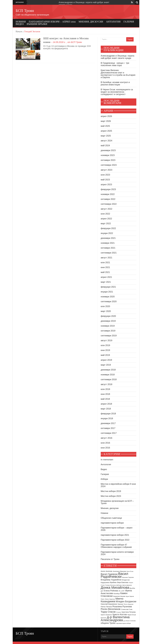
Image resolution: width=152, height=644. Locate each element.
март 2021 (106, 282)
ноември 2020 (108, 297)
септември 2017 (109, 433)
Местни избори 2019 (111, 491)
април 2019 (106, 360)
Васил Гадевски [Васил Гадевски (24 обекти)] (109, 574)
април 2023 (106, 185)
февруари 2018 (108, 414)
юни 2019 (105, 350)
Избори (104, 479)
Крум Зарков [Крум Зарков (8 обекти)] (130, 596)
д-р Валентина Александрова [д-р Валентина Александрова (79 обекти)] (115, 619)
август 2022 (106, 209)
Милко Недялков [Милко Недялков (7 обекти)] (110, 599)
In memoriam (107, 460)
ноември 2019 (108, 326)
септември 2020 (109, 301)
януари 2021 (107, 292)
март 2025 (106, 136)
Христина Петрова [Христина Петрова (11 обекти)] (128, 612)
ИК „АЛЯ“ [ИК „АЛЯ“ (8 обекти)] (122, 591)
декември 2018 (108, 370)
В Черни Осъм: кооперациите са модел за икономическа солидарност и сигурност (117, 92)
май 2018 (105, 399)
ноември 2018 (108, 375)
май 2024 (105, 146)
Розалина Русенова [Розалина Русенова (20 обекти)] (122, 607)
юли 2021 (105, 262)
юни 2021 (105, 267)
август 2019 (106, 340)
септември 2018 (109, 379)
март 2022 (106, 224)
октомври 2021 (108, 248)
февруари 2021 (108, 287)
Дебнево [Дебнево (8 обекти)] (119, 585)
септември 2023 (109, 165)
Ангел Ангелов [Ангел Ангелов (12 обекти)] (106, 571)
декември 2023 (108, 150)
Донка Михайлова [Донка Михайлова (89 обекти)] (115, 588)
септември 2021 (109, 253)
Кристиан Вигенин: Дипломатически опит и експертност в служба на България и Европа (118, 74)
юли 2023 (105, 175)
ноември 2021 (108, 243)
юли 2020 (105, 306)
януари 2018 (107, 418)
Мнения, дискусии (91, 22)
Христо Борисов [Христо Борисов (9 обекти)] (106, 615)
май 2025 (105, 126)
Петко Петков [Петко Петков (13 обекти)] (106, 607)
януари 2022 (107, 233)
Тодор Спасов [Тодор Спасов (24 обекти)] (108, 612)
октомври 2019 (108, 331)
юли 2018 (105, 389)
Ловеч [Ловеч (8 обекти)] (103, 599)
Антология (113, 22)
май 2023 (105, 180)
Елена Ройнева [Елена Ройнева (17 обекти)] (111, 591)
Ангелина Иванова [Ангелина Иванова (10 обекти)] (119, 571)
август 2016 (106, 438)
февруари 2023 (108, 189)
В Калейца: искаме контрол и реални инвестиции (115, 83)
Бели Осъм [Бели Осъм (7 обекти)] (130, 571)
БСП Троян (25, 11)
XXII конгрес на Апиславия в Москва (66, 39)
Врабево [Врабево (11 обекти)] (113, 582)
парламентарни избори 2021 (115, 535)
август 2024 (106, 141)
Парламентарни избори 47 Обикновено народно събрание (116, 546)
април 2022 (106, 219)
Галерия (129, 22)
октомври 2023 (108, 160)
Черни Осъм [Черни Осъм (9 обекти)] (132, 615)
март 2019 (106, 365)
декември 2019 (108, 321)
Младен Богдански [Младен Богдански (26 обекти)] (126, 601)
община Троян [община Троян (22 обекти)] (108, 623)
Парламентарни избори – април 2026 (52, 22)
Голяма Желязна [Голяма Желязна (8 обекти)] (110, 585)
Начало (19, 32)
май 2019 (105, 355)
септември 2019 (109, 336)
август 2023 (106, 170)
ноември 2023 (108, 155)
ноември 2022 (108, 194)
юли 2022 (105, 214)
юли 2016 (105, 443)
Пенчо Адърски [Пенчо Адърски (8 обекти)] (128, 604)
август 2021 (106, 258)
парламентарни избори (112, 523)
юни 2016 (105, 448)
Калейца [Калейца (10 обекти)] (117, 594)
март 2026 (106, 121)
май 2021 (105, 272)
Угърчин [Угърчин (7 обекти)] (119, 612)
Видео (20, 24)
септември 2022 (109, 204)
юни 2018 (105, 394)
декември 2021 (108, 238)
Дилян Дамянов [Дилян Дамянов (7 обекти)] (127, 585)
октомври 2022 (108, 199)
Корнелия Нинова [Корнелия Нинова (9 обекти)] (119, 596)
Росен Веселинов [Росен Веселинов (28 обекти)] (110, 609)
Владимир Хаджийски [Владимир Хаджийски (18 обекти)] (111, 580)
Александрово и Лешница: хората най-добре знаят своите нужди (118, 57)
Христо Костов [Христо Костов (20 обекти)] (120, 615)
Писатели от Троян (110, 559)
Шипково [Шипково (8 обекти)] (103, 618)
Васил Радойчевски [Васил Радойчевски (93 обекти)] (114, 575)
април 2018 (106, 404)
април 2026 (106, 116)
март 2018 (106, 409)
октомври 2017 (108, 428)
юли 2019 (105, 345)
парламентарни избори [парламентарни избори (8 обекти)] (123, 623)
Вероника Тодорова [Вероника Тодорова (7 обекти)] (128, 577)
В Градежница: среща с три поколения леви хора (115, 64)
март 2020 (106, 311)
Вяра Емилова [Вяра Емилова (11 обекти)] (123, 582)
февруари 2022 (108, 228)
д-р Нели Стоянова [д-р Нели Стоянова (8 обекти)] (130, 621)
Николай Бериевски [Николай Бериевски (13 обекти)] (109, 604)
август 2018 (106, 384)
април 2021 (106, 277)
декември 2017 (108, 423)
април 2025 (106, 131)
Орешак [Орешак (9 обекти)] (120, 604)
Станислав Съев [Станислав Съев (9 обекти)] (127, 609)
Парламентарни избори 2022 (115, 540)
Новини (21, 22)
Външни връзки (37, 24)
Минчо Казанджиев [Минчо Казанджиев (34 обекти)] (112, 600)
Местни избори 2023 (111, 496)
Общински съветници (111, 518)
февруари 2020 (108, 316)
